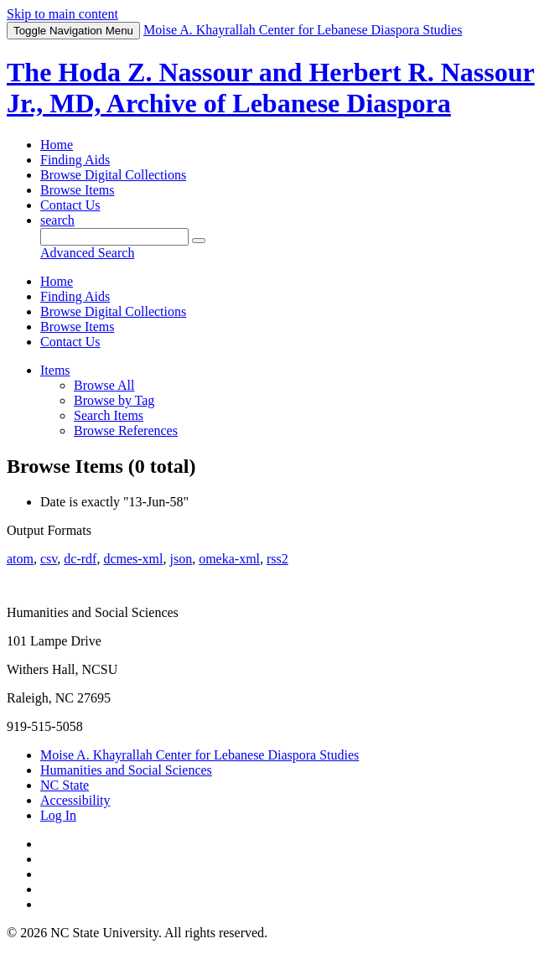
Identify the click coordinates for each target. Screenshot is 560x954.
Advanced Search (87, 253)
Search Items (109, 415)
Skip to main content (62, 14)
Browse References (126, 430)
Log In (58, 815)
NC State (65, 785)
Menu (73, 31)
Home (57, 145)
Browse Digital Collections (113, 175)
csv (49, 559)
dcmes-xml (133, 559)
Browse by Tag (114, 400)
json (181, 559)
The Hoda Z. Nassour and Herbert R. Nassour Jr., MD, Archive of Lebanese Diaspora (271, 88)
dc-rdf (80, 559)
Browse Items (77, 190)
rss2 (277, 559)
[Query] (114, 237)
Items (55, 370)
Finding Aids (75, 160)
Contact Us (70, 205)
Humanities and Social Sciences (126, 770)
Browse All (104, 385)
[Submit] (199, 241)
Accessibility (75, 800)
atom (20, 559)
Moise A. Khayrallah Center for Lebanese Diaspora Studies (200, 755)
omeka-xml (229, 559)
